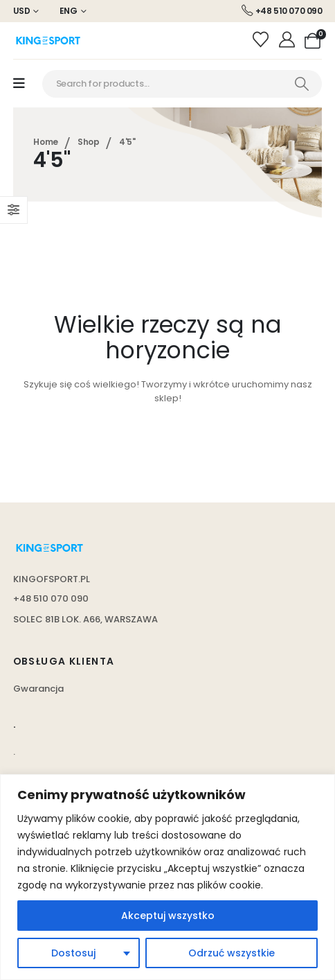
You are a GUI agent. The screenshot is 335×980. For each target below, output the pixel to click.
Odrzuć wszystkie (232, 953)
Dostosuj (73, 953)
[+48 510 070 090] (282, 11)
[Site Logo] (48, 41)
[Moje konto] (288, 40)
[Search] (302, 84)
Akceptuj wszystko (168, 916)
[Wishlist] (263, 40)
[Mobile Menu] (19, 84)
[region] (167, 877)
